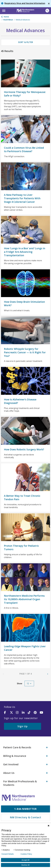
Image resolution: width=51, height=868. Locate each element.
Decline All (25, 865)
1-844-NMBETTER (25, 809)
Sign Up (22, 726)
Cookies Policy (26, 854)
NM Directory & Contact (26, 817)
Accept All (25, 860)
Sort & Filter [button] (26, 42)
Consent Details (8, 854)
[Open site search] (47, 11)
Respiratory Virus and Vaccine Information (25, 3)
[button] (3, 10)
